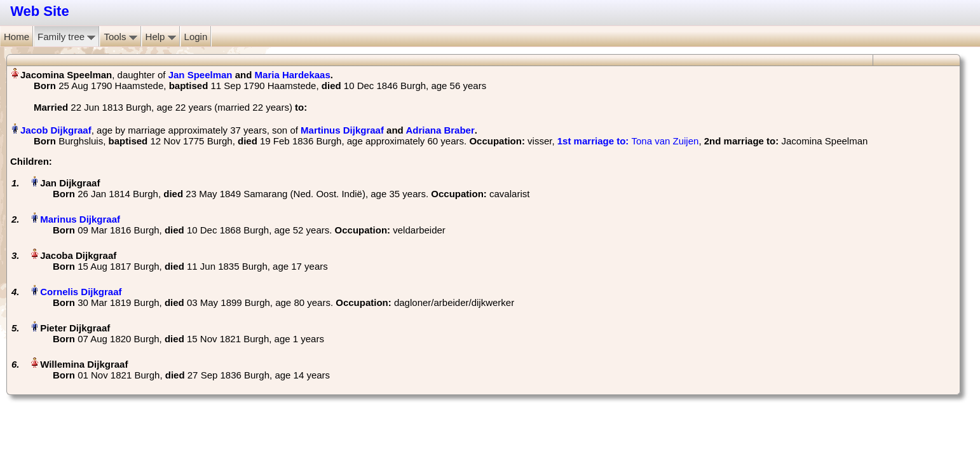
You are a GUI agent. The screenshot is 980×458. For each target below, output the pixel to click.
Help (161, 37)
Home (17, 37)
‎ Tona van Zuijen (628, 141)
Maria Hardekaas (293, 75)
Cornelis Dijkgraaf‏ (81, 292)
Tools (120, 37)
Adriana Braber (440, 130)
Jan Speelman (201, 75)
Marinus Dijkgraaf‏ (80, 219)
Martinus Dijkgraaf (342, 130)
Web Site (40, 11)
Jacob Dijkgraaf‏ (56, 130)
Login (196, 37)
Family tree (66, 37)
